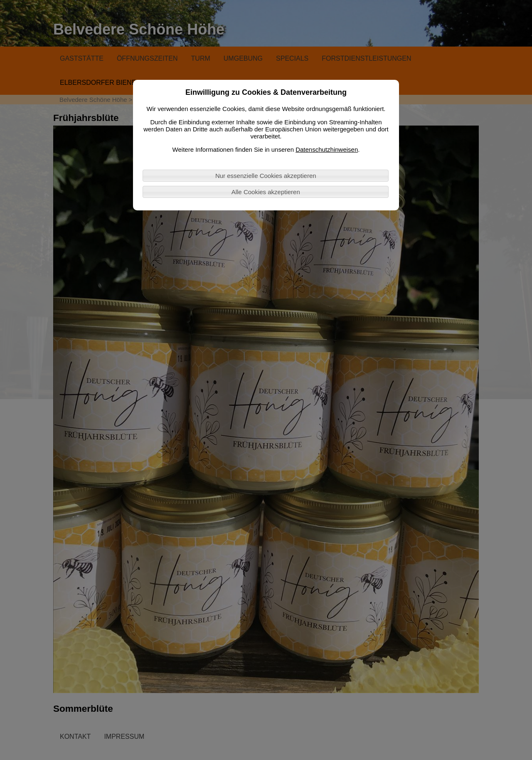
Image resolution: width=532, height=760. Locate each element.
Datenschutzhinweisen (327, 149)
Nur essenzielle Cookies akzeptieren (266, 176)
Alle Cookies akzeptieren (266, 192)
